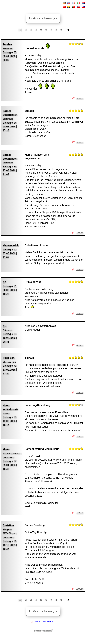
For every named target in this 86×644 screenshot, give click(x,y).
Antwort (80, 98)
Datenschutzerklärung (45, 622)
